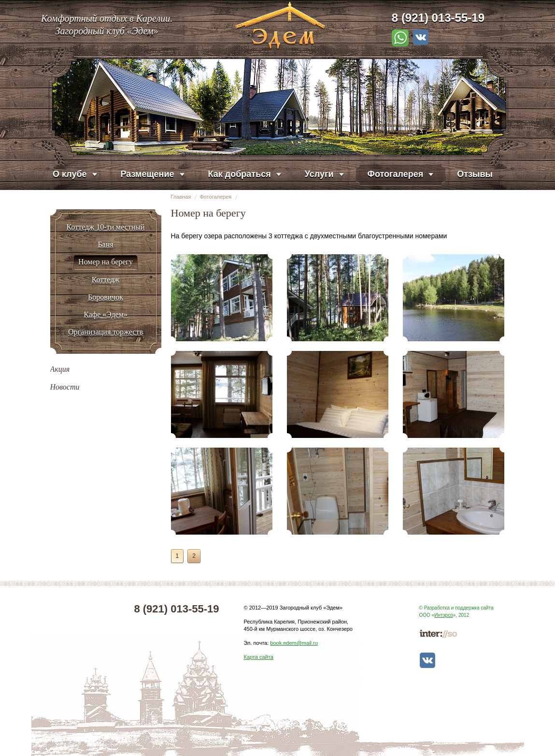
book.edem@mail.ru (294, 643)
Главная (181, 197)
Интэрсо (444, 615)
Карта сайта (259, 657)
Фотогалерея (215, 197)
